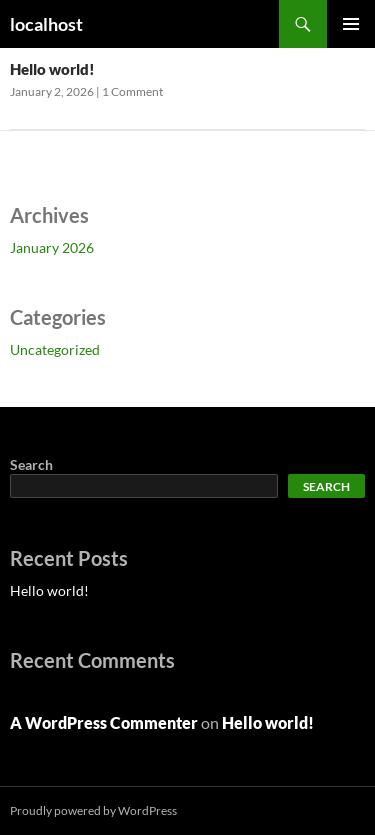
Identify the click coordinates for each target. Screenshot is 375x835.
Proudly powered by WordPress (93, 810)
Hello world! (52, 69)
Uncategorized (55, 349)
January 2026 (52, 247)
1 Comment (132, 91)
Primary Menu (351, 24)
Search (31, 464)
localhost (46, 24)
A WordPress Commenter (104, 722)
